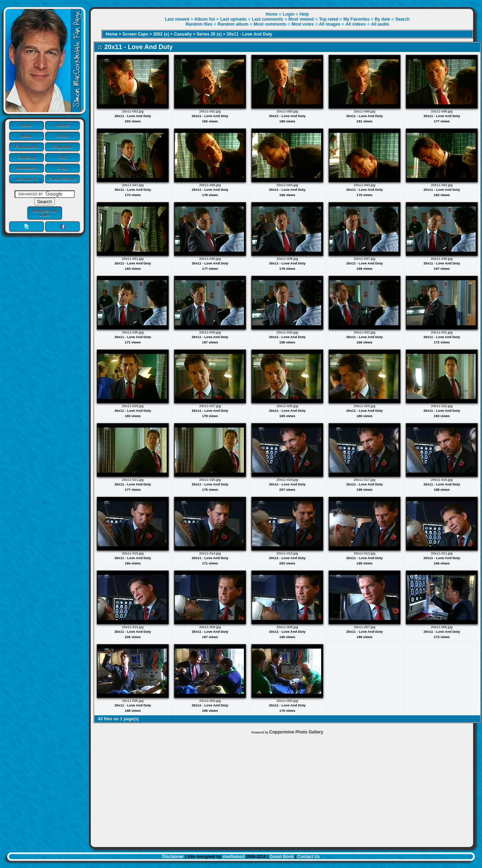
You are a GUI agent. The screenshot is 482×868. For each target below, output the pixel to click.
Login (289, 14)
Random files (199, 24)
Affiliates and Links (44, 213)
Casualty (183, 34)
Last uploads (234, 19)
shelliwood (234, 857)
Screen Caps (135, 34)
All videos (356, 24)
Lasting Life (26, 179)
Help (304, 14)
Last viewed (177, 19)
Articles (63, 125)
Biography (63, 147)
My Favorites (357, 19)
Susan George (62, 179)
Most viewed (301, 19)
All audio (380, 24)
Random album (233, 24)
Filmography (26, 147)
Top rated (329, 19)
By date (383, 19)
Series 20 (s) (209, 34)
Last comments (267, 19)
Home (27, 125)
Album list (205, 19)
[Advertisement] (282, 789)
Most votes (303, 24)
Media (27, 136)
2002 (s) (161, 34)
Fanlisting (26, 157)
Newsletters (26, 168)
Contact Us (308, 857)
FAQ (62, 157)
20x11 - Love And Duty (250, 34)
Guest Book (282, 857)
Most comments (270, 24)
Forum (63, 136)
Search (403, 19)
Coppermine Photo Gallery (296, 732)
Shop (63, 168)
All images (330, 24)
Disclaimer (173, 857)
